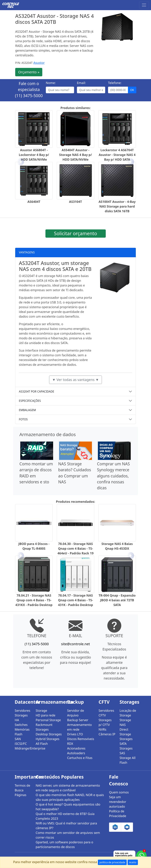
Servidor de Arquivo (76, 713)
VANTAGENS (27, 252)
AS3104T (75, 202)
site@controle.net (75, 644)
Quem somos (119, 792)
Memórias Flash (22, 732)
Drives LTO (75, 734)
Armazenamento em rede (79, 727)
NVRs (102, 729)
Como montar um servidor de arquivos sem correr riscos (68, 835)
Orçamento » (29, 72)
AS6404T (34, 202)
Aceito (133, 862)
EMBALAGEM (27, 410)
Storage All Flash (127, 760)
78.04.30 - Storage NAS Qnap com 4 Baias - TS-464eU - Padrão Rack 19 (75, 548)
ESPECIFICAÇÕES (30, 401)
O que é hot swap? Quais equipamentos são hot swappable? (68, 807)
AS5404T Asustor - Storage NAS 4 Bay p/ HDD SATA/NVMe (75, 155)
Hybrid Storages (48, 739)
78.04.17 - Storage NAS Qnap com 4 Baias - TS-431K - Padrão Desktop (75, 600)
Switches (21, 725)
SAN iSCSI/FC (21, 741)
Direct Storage (125, 732)
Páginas (21, 795)
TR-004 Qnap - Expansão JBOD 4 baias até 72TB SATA (117, 600)
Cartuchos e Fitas (80, 758)
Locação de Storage (128, 713)
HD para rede (46, 715)
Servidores (22, 710)
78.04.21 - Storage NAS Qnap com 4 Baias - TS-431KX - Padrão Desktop (34, 600)
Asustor (39, 63)
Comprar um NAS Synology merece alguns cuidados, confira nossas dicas (113, 476)
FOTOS (23, 419)
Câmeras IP (107, 734)
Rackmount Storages (44, 727)
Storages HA (21, 718)
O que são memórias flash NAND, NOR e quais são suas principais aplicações (70, 797)
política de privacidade (112, 862)
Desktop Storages (49, 734)
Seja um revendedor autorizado (118, 802)
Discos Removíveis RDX (81, 741)
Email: (81, 83)
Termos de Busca (22, 788)
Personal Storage (48, 720)
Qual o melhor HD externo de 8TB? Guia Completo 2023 (65, 816)
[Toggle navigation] (144, 5)
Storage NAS (125, 722)
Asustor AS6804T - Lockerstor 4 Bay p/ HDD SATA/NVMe (34, 155)
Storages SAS (126, 751)
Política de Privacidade (118, 813)
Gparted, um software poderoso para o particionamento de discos (64, 844)
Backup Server (78, 720)
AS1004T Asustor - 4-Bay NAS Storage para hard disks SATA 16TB (117, 206)
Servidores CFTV (106, 713)
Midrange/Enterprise (23, 748)
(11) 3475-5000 (29, 96)
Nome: (51, 83)
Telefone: (115, 83)
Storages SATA (126, 741)
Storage (41, 710)
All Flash (42, 744)
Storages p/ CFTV (105, 722)
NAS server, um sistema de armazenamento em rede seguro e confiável (68, 788)
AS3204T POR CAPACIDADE (37, 391)
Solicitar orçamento (75, 233)
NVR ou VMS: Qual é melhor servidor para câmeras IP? (66, 826)
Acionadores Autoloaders (76, 751)
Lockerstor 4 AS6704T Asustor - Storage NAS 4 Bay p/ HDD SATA (117, 155)
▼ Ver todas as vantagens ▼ (75, 380)
